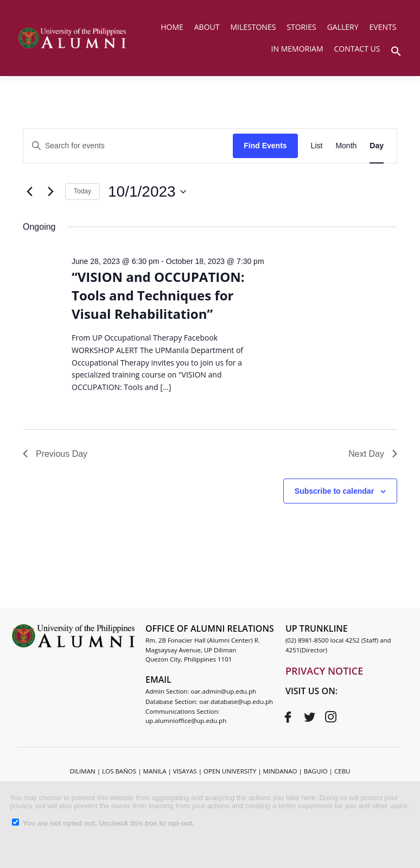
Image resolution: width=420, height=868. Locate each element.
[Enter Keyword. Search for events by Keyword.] (128, 146)
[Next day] (50, 192)
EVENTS (383, 27)
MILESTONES (253, 27)
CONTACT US (357, 49)
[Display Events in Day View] (377, 146)
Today (82, 191)
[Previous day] (29, 192)
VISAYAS (185, 771)
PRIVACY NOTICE (324, 671)
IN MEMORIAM (297, 49)
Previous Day (55, 454)
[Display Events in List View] (317, 146)
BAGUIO (316, 771)
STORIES (301, 27)
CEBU (342, 771)
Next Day (373, 454)
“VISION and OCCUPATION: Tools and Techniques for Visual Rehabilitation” (158, 295)
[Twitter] (309, 717)
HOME (172, 27)
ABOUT (207, 27)
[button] (396, 50)
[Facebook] (288, 717)
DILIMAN (82, 771)
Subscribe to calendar (334, 491)
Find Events (265, 146)
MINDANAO (280, 771)
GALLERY (343, 27)
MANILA (155, 771)
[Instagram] (330, 717)
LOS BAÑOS (119, 771)
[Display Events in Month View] (346, 146)
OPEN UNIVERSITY (230, 771)
